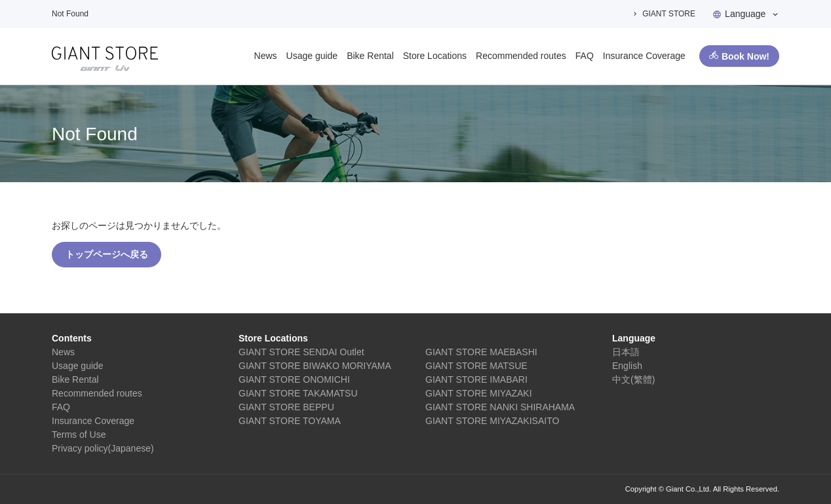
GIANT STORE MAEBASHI (481, 352)
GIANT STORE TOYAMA (290, 421)
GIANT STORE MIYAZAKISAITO (492, 421)
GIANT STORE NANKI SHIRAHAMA (500, 407)
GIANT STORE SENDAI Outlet (301, 352)
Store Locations (435, 56)
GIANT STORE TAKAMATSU (298, 393)
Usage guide (312, 56)
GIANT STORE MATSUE (476, 366)
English (627, 366)
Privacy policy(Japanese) (103, 448)
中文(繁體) (633, 379)
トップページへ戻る (107, 254)
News (266, 56)
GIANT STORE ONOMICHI (294, 379)
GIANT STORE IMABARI (476, 379)
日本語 (626, 352)
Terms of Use (79, 435)
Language (745, 14)
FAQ (585, 56)
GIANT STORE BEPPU (286, 407)
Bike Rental (370, 56)
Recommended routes (521, 56)
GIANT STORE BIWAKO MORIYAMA (315, 366)
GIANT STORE (669, 14)
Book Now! (745, 56)
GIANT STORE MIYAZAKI (479, 393)
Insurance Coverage (644, 56)
